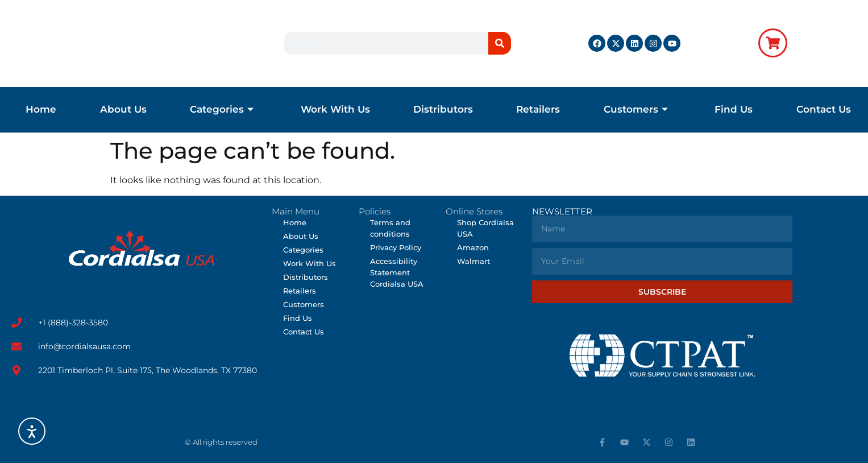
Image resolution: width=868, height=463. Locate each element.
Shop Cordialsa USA (485, 228)
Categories (222, 109)
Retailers (538, 109)
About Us (123, 109)
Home (41, 109)
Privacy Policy (396, 247)
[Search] (500, 43)
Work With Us (335, 109)
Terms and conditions (390, 228)
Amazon (473, 247)
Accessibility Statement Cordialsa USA (397, 272)
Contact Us (824, 109)
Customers (636, 109)
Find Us (734, 109)
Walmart (474, 261)
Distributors (443, 109)
